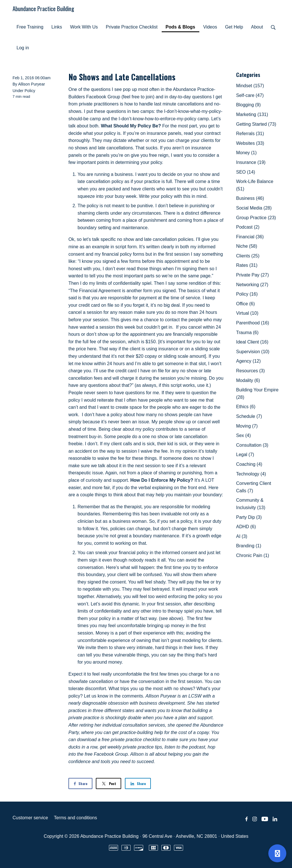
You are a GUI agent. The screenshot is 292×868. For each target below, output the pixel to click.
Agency (248, 361)
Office (246, 304)
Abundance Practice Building (43, 8)
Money (246, 153)
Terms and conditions (75, 818)
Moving (247, 426)
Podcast (248, 227)
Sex (244, 435)
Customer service (30, 818)
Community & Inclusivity (251, 504)
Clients (248, 256)
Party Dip (249, 517)
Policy (30, 91)
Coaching (249, 464)
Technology (251, 474)
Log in (23, 48)
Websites (250, 143)
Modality (248, 380)
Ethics (246, 407)
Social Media (254, 208)
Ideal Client (252, 342)
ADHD (246, 527)
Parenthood (253, 323)
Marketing (252, 114)
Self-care (250, 95)
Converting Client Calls (254, 487)
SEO (246, 172)
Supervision (253, 352)
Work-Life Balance (255, 185)
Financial (250, 237)
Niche (247, 246)
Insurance (251, 162)
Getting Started (256, 124)
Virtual (247, 313)
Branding (249, 546)
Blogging (248, 105)
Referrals (250, 134)
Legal (245, 455)
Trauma (247, 333)
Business (250, 198)
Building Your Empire (257, 394)
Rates (247, 265)
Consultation (252, 445)
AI (242, 536)
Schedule (249, 416)
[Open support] (277, 853)
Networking (252, 285)
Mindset (250, 86)
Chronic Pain (253, 555)
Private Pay (253, 275)
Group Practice (256, 218)
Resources (250, 371)
